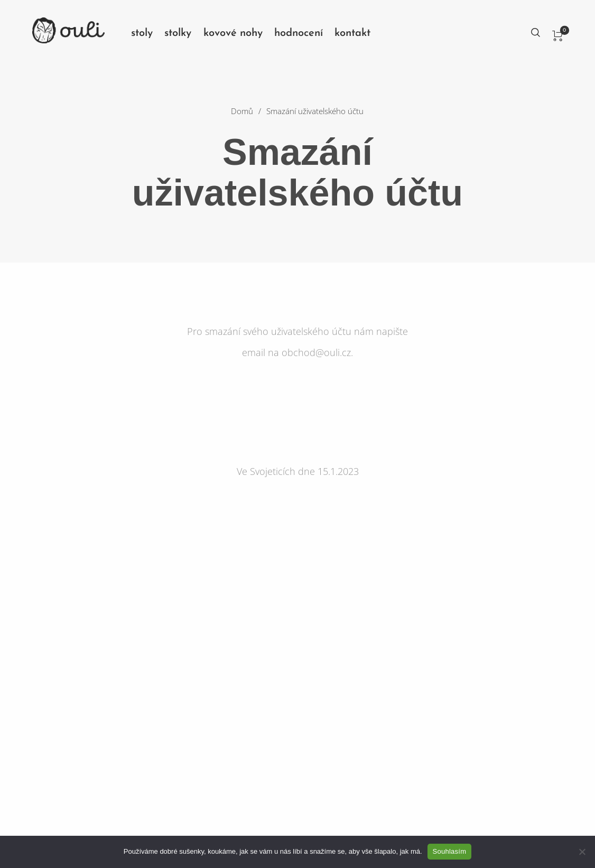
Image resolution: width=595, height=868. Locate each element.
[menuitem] (148, 33)
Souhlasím (450, 851)
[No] (582, 852)
